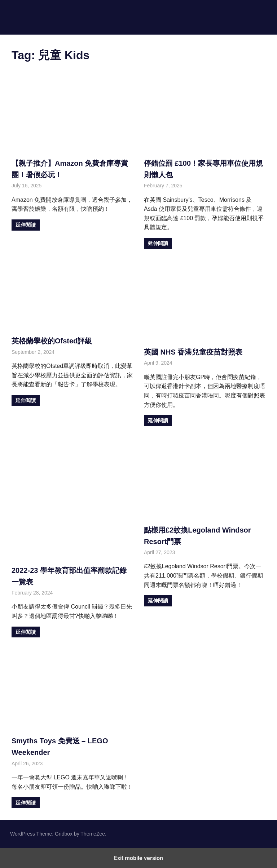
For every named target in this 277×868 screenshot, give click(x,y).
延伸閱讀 (26, 225)
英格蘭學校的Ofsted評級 (52, 341)
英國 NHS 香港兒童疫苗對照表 (193, 352)
